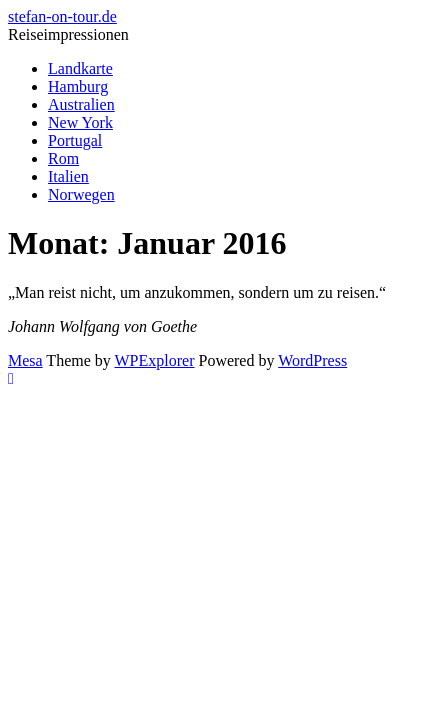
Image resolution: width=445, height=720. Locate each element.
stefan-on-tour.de (62, 16)
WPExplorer (155, 360)
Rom (63, 158)
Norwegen (81, 194)
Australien (81, 104)
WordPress (312, 360)
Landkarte (80, 68)
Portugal (75, 140)
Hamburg (78, 86)
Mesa (25, 360)
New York (80, 122)
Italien (68, 176)
